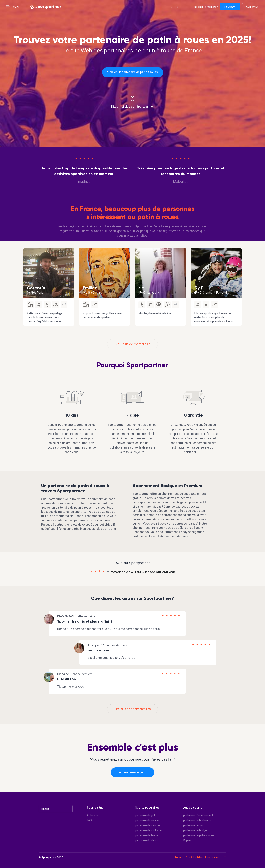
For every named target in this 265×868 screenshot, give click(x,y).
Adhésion (92, 815)
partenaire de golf (145, 815)
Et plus (187, 841)
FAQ (89, 820)
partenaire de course (147, 820)
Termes (179, 858)
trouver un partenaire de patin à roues (133, 72)
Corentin (36, 288)
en (179, 7)
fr (170, 7)
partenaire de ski (193, 825)
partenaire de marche (147, 825)
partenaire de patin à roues (199, 835)
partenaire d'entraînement (198, 815)
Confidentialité (194, 858)
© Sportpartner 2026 (51, 858)
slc (141, 288)
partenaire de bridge (195, 830)
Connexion (252, 7)
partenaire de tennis (147, 835)
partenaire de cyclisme (148, 830)
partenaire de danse (147, 841)
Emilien (90, 288)
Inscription (230, 7)
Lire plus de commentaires (133, 709)
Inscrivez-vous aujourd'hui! (134, 772)
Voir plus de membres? (133, 344)
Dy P (199, 288)
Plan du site (212, 858)
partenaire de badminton (197, 820)
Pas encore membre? (205, 7)
